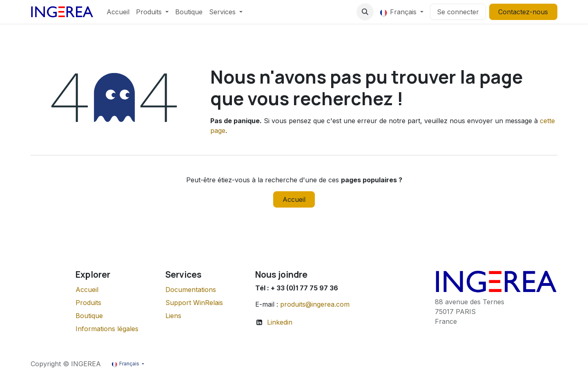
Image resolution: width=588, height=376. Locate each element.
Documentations (191, 290)
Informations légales (107, 329)
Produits (88, 303)
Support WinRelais (194, 303)
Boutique (89, 316)
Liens (173, 316)
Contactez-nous (523, 12)
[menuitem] (118, 12)
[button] (365, 12)
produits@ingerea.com (315, 304)
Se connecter (458, 12)
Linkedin (280, 322)
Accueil (294, 199)
